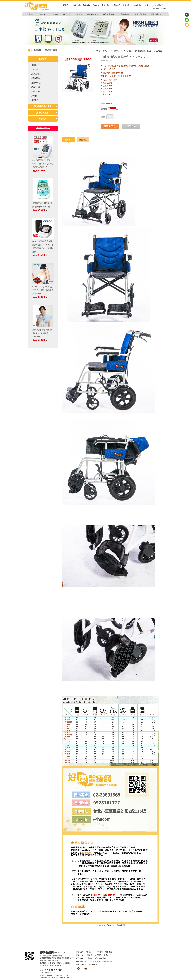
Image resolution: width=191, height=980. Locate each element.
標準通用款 (128, 51)
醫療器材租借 (156, 14)
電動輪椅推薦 (121, 925)
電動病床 (60, 963)
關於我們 (67, 5)
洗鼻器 (46, 965)
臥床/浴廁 (54, 14)
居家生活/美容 (124, 14)
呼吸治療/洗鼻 (93, 14)
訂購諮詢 (87, 5)
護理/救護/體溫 (140, 14)
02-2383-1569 (54, 970)
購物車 (116, 5)
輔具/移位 (67, 14)
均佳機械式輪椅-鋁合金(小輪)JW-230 (148, 51)
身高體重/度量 (109, 14)
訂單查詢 (126, 5)
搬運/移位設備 (42, 113)
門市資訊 (96, 5)
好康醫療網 (47, 953)
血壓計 (46, 963)
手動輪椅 (117, 51)
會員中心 (138, 5)
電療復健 (79, 14)
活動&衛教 (77, 5)
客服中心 (105, 5)
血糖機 (52, 963)
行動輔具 (42, 119)
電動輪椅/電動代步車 (42, 106)
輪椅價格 (156, 8)
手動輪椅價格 (111, 925)
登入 (148, 5)
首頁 (98, 51)
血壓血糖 (30, 14)
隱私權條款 (93, 965)
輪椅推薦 (163, 8)
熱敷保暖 (42, 14)
